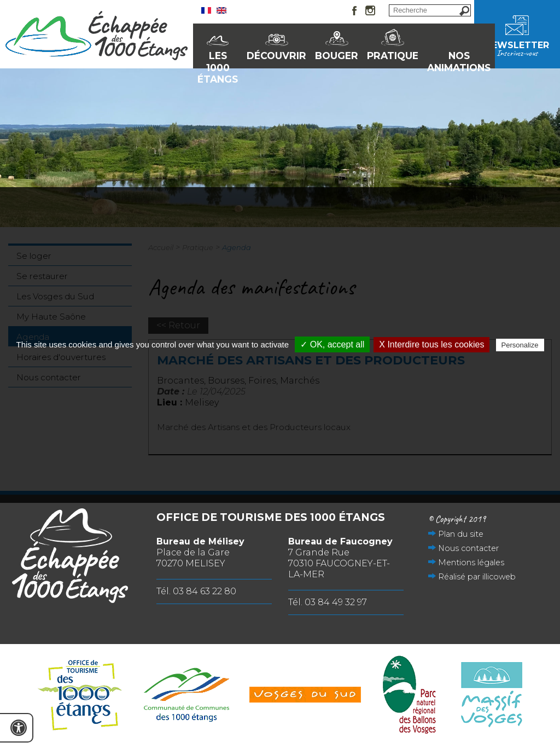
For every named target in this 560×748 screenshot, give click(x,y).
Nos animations (459, 59)
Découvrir (276, 56)
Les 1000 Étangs (218, 59)
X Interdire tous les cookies (431, 344)
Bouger (337, 56)
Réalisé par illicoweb (477, 577)
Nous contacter (468, 548)
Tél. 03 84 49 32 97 (328, 602)
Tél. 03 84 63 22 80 (196, 591)
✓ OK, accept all (332, 344)
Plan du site (461, 534)
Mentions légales (471, 563)
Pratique (393, 56)
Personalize (520, 345)
